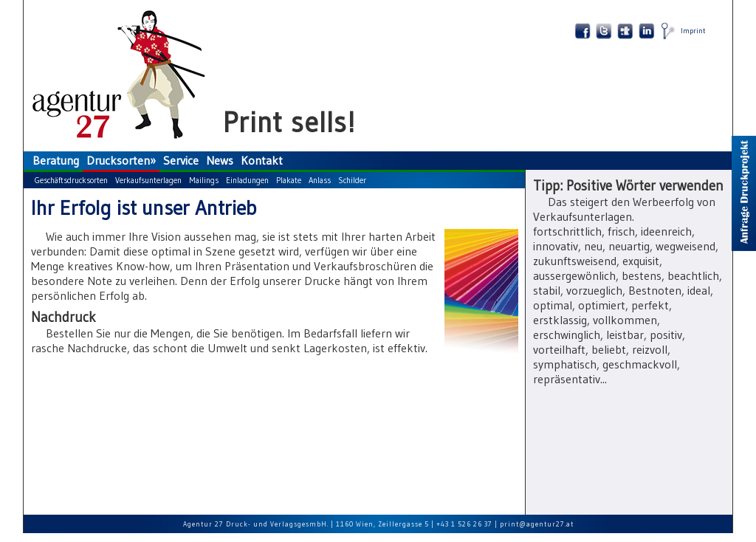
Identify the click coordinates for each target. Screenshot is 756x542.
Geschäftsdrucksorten (71, 180)
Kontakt (262, 160)
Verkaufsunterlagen (148, 180)
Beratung (56, 160)
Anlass (320, 180)
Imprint (693, 31)
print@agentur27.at (537, 524)
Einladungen (247, 180)
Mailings (204, 180)
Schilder (352, 180)
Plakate (289, 180)
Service (181, 160)
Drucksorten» (121, 160)
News (220, 160)
